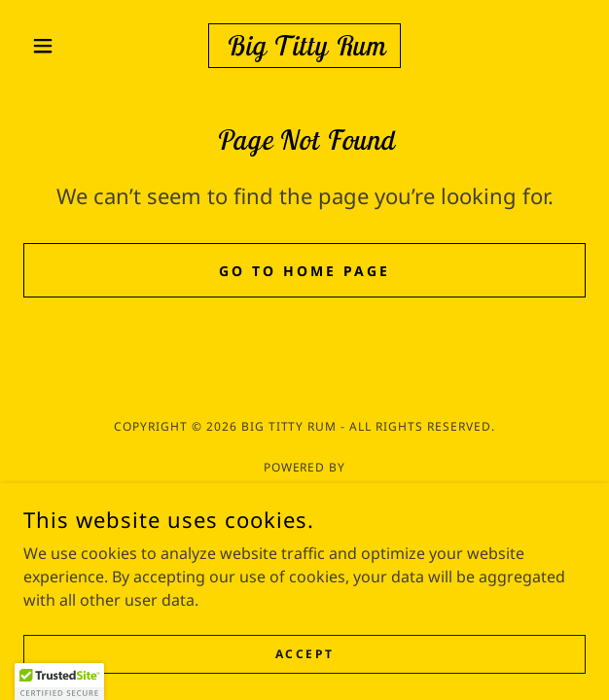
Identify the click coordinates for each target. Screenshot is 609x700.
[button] (66, 46)
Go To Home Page (304, 271)
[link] (305, 46)
